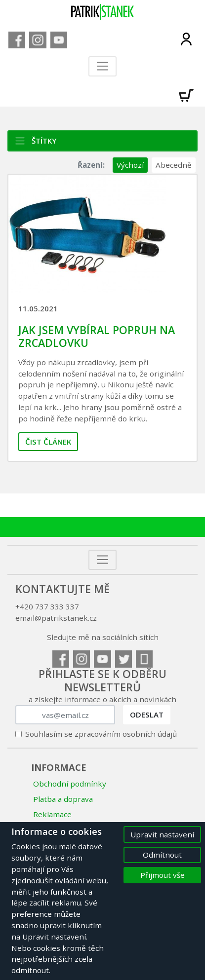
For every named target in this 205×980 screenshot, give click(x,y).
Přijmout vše (163, 875)
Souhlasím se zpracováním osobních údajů (101, 734)
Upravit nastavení (162, 834)
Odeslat (147, 715)
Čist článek (48, 442)
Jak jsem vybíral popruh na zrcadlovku (97, 336)
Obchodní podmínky (70, 784)
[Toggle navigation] (102, 66)
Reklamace (52, 814)
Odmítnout (162, 855)
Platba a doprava (63, 799)
